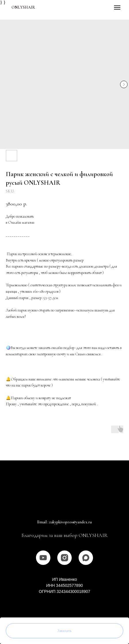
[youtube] (43, 558)
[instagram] (64, 558)
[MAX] (86, 558)
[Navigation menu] (117, 8)
